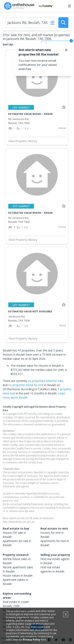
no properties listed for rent (26, 385)
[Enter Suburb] (32, 23)
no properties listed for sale (45, 381)
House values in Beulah (18, 576)
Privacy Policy (32, 640)
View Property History (24, 141)
